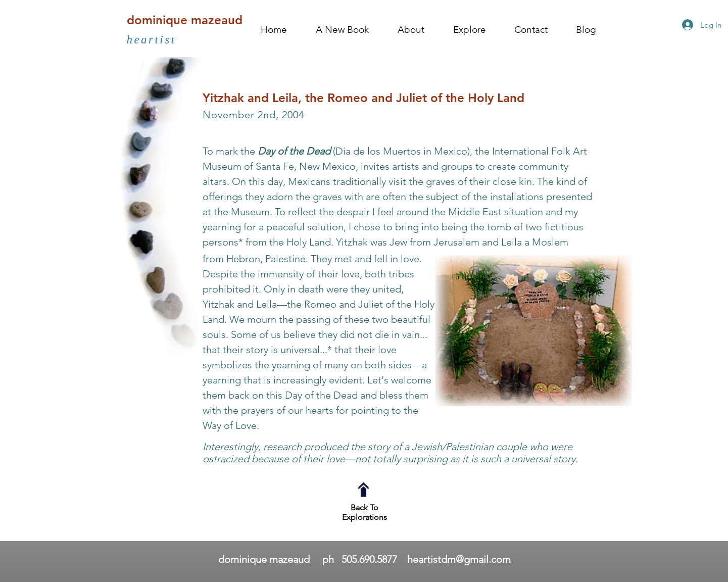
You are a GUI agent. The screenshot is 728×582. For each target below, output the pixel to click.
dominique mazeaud (185, 20)
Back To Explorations (365, 512)
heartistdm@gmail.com (459, 559)
